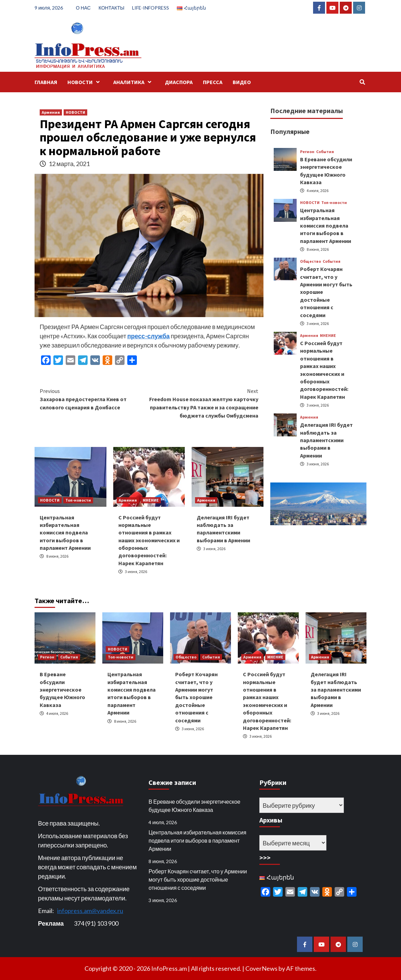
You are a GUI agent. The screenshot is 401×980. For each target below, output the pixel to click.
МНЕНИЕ (151, 500)
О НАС (83, 8)
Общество (311, 261)
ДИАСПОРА (179, 82)
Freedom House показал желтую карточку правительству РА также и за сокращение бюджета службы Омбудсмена (204, 403)
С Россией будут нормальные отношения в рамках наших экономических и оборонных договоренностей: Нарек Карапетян (149, 540)
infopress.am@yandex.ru (90, 911)
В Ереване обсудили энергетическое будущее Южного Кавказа (62, 690)
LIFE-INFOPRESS (151, 8)
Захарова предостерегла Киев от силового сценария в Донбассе (94, 399)
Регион (307, 152)
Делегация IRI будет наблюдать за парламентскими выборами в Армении (326, 440)
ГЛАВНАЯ (46, 82)
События (325, 152)
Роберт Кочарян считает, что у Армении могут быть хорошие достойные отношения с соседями (196, 697)
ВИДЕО (242, 82)
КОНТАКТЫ (112, 8)
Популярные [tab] (290, 131)
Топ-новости (78, 500)
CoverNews (261, 968)
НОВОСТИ (85, 82)
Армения (51, 112)
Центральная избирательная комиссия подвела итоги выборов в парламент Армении (65, 533)
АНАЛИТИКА (134, 82)
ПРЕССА (213, 82)
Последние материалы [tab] (307, 111)
